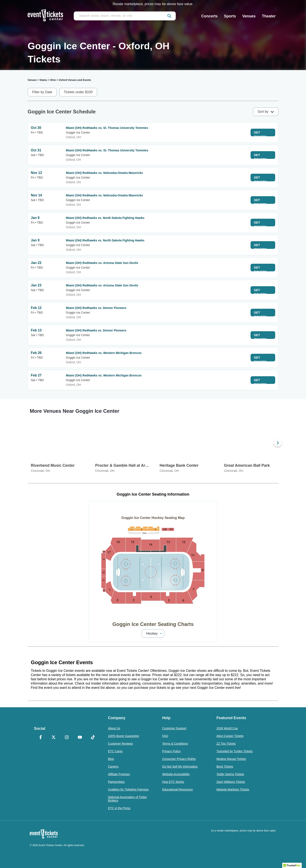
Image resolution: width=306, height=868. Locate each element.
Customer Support (174, 728)
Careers (113, 767)
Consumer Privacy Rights (179, 759)
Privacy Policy (171, 751)
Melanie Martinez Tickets (233, 789)
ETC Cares (115, 751)
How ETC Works (173, 782)
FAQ (165, 736)
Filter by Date (42, 92)
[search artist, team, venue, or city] (125, 16)
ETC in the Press (119, 808)
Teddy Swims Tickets (230, 774)
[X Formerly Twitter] (54, 738)
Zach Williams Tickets (231, 782)
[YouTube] (80, 738)
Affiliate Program (119, 774)
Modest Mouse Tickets (231, 759)
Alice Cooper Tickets (230, 736)
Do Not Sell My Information (180, 767)
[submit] (169, 16)
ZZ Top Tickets (226, 744)
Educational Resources (177, 789)
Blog (111, 759)
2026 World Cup (227, 728)
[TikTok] (93, 738)
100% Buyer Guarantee (123, 736)
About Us (114, 728)
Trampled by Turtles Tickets (234, 751)
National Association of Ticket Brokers (127, 799)
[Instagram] (67, 738)
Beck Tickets (225, 767)
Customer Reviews (120, 744)
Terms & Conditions (175, 744)
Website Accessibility (176, 774)
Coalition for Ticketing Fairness (128, 789)
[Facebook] (41, 738)
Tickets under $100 (78, 92)
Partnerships (116, 782)
